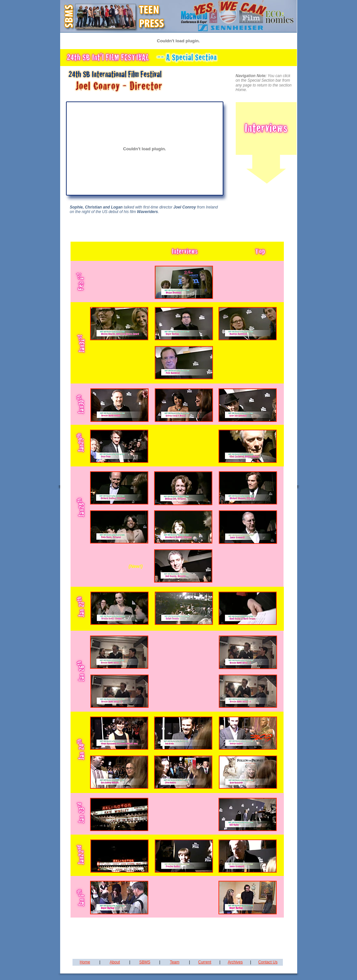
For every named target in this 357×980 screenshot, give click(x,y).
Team (174, 962)
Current (205, 962)
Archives (235, 962)
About (115, 962)
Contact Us (268, 962)
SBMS (145, 962)
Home (85, 962)
